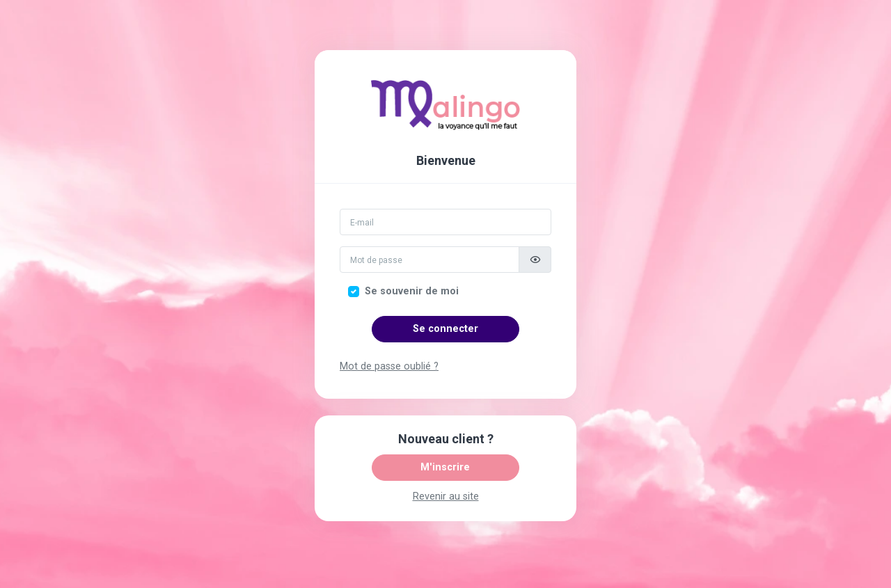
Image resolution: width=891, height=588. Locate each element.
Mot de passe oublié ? (389, 366)
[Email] (445, 222)
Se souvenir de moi (412, 291)
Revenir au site (446, 496)
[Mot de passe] (429, 260)
